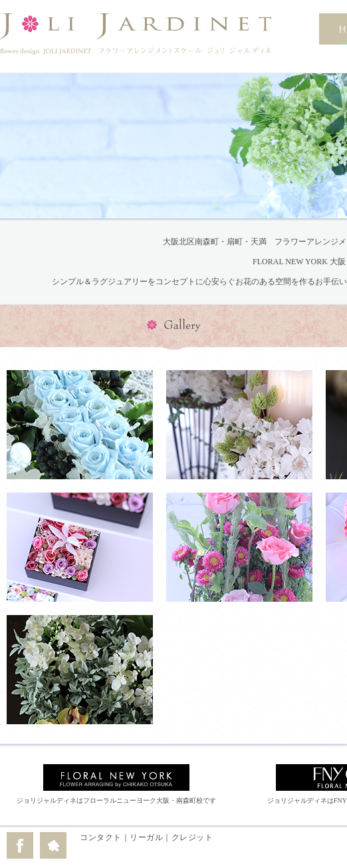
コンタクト (101, 837)
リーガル (146, 837)
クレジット (192, 837)
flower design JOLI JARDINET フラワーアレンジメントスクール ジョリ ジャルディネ (136, 34)
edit (219, 844)
